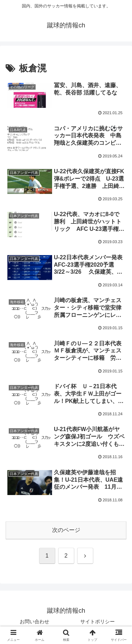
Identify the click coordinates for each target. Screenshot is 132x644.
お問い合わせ (34, 622)
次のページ (66, 530)
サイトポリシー (98, 622)
